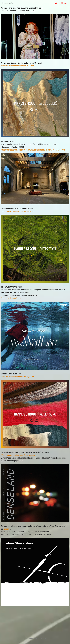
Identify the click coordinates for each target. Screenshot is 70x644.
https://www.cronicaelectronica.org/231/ (17, 211)
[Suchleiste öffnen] (56, 3)
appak (7, 529)
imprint (43, 639)
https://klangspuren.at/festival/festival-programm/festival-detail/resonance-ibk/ (33, 150)
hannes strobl (8, 3)
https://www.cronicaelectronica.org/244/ (17, 66)
